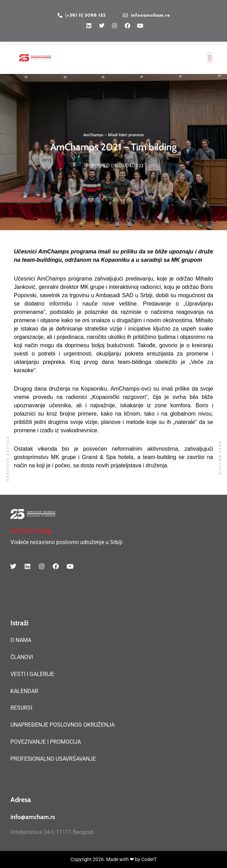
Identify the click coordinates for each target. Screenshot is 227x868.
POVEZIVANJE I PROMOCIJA (46, 742)
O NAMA (21, 640)
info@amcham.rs (33, 817)
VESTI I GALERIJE (32, 674)
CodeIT (149, 859)
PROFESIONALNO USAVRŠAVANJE (53, 759)
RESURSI (21, 708)
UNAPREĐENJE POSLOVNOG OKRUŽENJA (62, 725)
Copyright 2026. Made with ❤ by (106, 859)
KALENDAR (24, 691)
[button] (210, 58)
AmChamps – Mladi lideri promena (113, 136)
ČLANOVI (22, 657)
